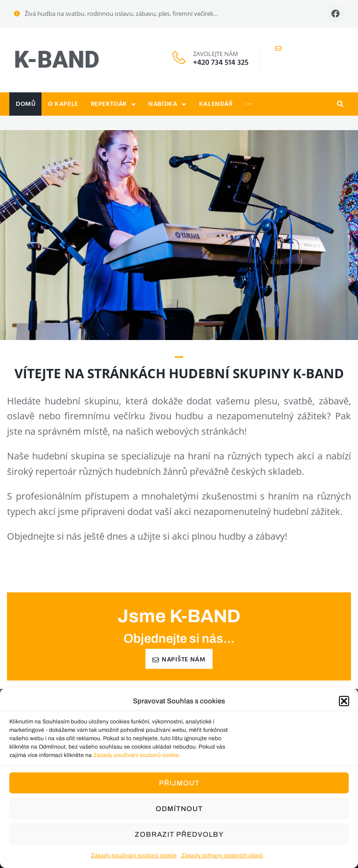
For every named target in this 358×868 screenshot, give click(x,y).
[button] (344, 701)
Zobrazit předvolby (179, 834)
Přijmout (179, 783)
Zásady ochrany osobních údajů (222, 855)
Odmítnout (179, 809)
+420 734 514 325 (221, 63)
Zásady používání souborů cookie (136, 755)
